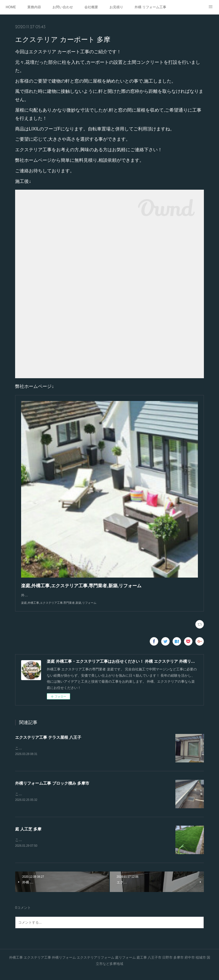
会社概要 (91, 7)
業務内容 (34, 7)
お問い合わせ (63, 7)
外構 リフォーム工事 (150, 7)
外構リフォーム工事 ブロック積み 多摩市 (52, 789)
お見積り (116, 7)
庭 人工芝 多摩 (28, 836)
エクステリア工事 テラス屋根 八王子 (48, 743)
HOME (11, 7)
